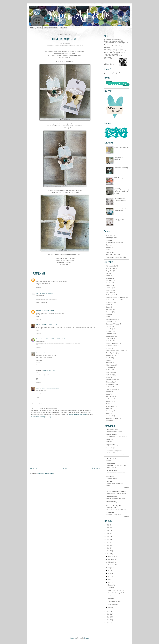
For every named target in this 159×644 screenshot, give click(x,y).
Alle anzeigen (126, 455)
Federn (108, 314)
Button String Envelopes (121, 147)
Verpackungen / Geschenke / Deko (116, 257)
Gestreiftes (109, 341)
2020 (108, 542)
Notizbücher (110, 367)
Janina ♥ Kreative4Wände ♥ (44, 339)
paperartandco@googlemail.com (114, 73)
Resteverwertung (111, 380)
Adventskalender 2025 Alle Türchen (116, 493)
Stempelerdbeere (41, 388)
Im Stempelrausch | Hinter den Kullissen (120, 199)
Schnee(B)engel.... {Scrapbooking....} (117, 436)
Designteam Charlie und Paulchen (116, 297)
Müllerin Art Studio (113, 430)
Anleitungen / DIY (111, 238)
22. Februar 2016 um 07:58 (46, 293)
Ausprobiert (110, 271)
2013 (108, 617)
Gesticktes (109, 339)
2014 (108, 614)
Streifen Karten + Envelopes (119, 158)
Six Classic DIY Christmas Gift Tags (116, 509)
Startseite (65, 469)
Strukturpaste (110, 397)
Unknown (39, 279)
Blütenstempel (111, 444)
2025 (108, 528)
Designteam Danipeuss (113, 300)
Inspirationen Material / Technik (115, 351)
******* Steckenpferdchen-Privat (117, 492)
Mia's (38, 293)
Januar (110, 608)
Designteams (110, 302)
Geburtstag (109, 322)
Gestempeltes (110, 336)
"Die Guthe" (40, 325)
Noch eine (111, 599)
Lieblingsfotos (110, 252)
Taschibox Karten (113, 596)
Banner (108, 276)
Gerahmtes (109, 331)
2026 (108, 525)
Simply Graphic (111, 501)
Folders (108, 317)
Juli (109, 571)
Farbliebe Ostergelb (112, 479)
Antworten (39, 287)
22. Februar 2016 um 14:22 (58, 339)
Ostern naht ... (112, 587)
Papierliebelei (111, 464)
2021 (108, 539)
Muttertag (109, 363)
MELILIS (110, 482)
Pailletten (109, 370)
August (110, 568)
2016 (108, 554)
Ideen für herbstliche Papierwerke (116, 498)
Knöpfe (108, 358)
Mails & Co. (108, 69)
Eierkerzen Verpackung (121, 168)
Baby (108, 273)
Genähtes (109, 326)
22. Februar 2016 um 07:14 (49, 279)
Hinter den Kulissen (112, 346)
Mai (110, 576)
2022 (108, 536)
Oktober (111, 562)
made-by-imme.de (112, 496)
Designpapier (110, 295)
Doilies (108, 305)
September (111, 565)
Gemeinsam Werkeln (112, 324)
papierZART (110, 439)
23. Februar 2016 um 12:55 (48, 370)
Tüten (108, 409)
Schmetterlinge (110, 382)
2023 (108, 534)
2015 (108, 611)
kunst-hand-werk (41, 353)
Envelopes (109, 245)
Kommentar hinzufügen (38, 404)
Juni (110, 574)
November (111, 559)
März (110, 582)
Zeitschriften (110, 421)
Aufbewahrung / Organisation (115, 243)
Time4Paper (110, 477)
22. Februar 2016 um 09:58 (49, 311)
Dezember (111, 556)
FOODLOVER (111, 453)
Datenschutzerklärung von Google (42, 417)
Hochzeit (109, 348)
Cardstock (109, 288)
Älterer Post (96, 469)
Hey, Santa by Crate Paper (114, 514)
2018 (108, 548)
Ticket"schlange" (119, 178)
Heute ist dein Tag (113, 604)
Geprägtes (109, 329)
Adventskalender (111, 266)
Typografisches (110, 406)
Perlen (108, 377)
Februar (111, 585)
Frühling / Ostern (111, 319)
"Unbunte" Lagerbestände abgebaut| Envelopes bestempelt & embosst (121, 191)
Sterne (108, 394)
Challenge (109, 290)
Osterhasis (109, 461)
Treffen (108, 404)
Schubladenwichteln (112, 384)
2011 (108, 623)
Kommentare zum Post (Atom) (46, 473)
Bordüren (109, 283)
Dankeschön (110, 293)
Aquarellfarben (110, 268)
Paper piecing (110, 375)
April (110, 579)
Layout (108, 360)
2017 (108, 551)
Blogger (86, 638)
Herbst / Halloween (112, 343)
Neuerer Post (34, 469)
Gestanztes (109, 334)
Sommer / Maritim (111, 389)
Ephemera (109, 312)
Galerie (39, 27)
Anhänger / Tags (111, 235)
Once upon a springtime (115, 601)
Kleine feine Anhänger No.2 (116, 590)
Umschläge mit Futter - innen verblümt (121, 210)
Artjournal (109, 240)
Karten (108, 250)
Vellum (108, 413)
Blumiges (109, 280)
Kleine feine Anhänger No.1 (116, 593)
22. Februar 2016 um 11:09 (50, 325)
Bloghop (109, 278)
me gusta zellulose (112, 470)
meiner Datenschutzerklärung (78, 415)
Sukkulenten (110, 399)
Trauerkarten (110, 401)
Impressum (63, 27)
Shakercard (109, 387)
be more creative (111, 435)
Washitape (109, 416)
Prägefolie (109, 441)
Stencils (108, 392)
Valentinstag (110, 411)
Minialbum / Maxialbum (113, 255)
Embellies (109, 310)
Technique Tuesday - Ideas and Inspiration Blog (116, 507)
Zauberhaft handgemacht (114, 451)
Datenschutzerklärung (51, 27)
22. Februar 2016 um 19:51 (52, 353)
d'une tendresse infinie (113, 503)
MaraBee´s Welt (111, 459)
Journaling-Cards (111, 353)
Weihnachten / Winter (112, 418)
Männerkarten (110, 365)
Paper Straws (110, 372)
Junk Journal (110, 247)
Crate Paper (110, 512)
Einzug (108, 307)
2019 (108, 545)
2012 (108, 620)
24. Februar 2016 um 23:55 (52, 388)
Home (32, 27)
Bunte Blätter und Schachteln (114, 431)
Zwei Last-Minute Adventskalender (120, 220)
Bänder (108, 285)
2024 (108, 531)
